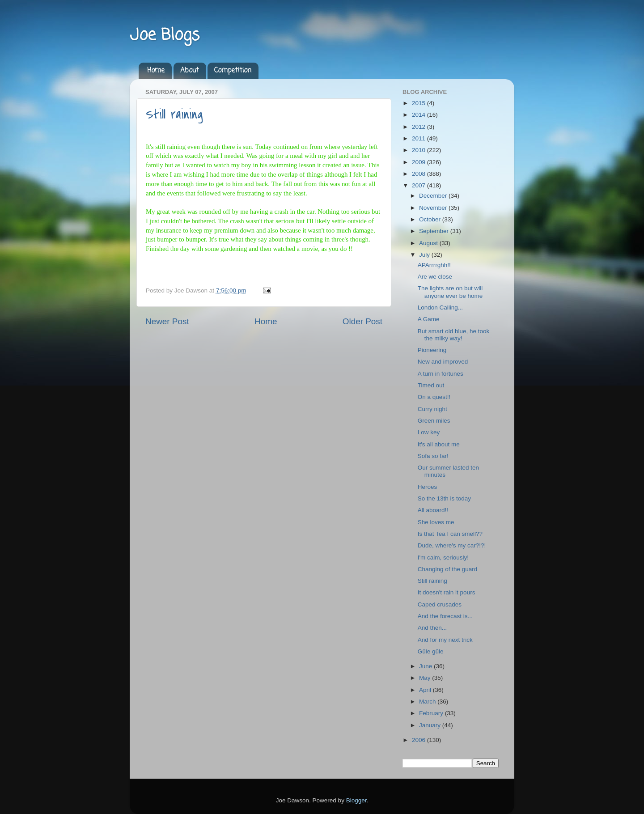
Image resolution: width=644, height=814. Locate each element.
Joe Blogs (165, 36)
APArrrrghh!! (434, 265)
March (428, 702)
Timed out (431, 385)
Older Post (362, 321)
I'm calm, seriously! (443, 558)
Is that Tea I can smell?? (450, 534)
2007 (419, 185)
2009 (419, 162)
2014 (419, 115)
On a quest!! (434, 397)
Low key (429, 432)
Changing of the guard (448, 569)
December (434, 196)
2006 (419, 740)
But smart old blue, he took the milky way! (454, 335)
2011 (419, 138)
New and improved (443, 362)
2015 (419, 103)
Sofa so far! (433, 456)
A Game (429, 319)
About (190, 71)
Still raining (174, 114)
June (426, 666)
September (435, 231)
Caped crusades (440, 604)
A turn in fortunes (441, 374)
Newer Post (167, 321)
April (426, 690)
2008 (419, 174)
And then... (432, 628)
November (434, 208)
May (426, 678)
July (425, 255)
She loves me (436, 522)
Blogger (356, 800)
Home (156, 71)
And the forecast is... (445, 616)
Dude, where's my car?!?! (452, 545)
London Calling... (440, 307)
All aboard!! (433, 510)
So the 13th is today (444, 498)
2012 (419, 127)
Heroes (428, 487)
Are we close (435, 277)
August (429, 243)
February (432, 713)
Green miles (434, 421)
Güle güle (431, 651)
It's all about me (439, 444)
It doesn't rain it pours (447, 592)
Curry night (432, 409)
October (431, 219)
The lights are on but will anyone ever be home (450, 292)
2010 (419, 150)
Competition (233, 71)
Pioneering (432, 350)
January (431, 725)
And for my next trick (445, 640)
